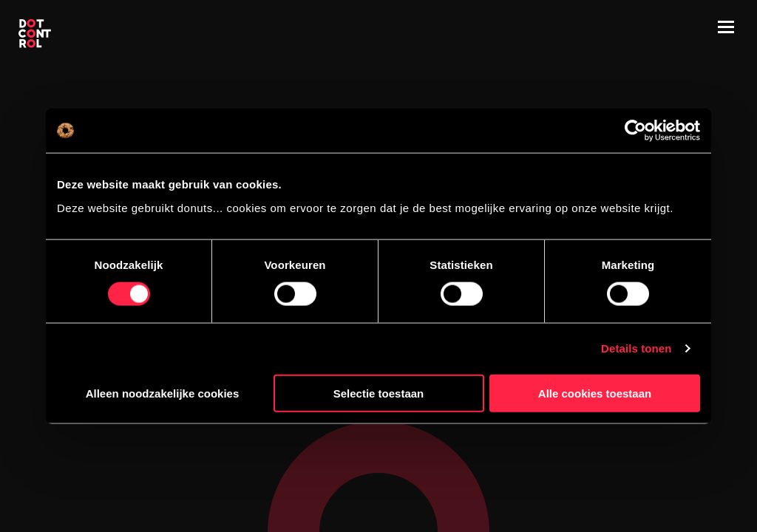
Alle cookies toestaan (595, 393)
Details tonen (636, 348)
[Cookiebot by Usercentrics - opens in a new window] (635, 131)
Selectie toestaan (379, 393)
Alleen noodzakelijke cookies (163, 393)
